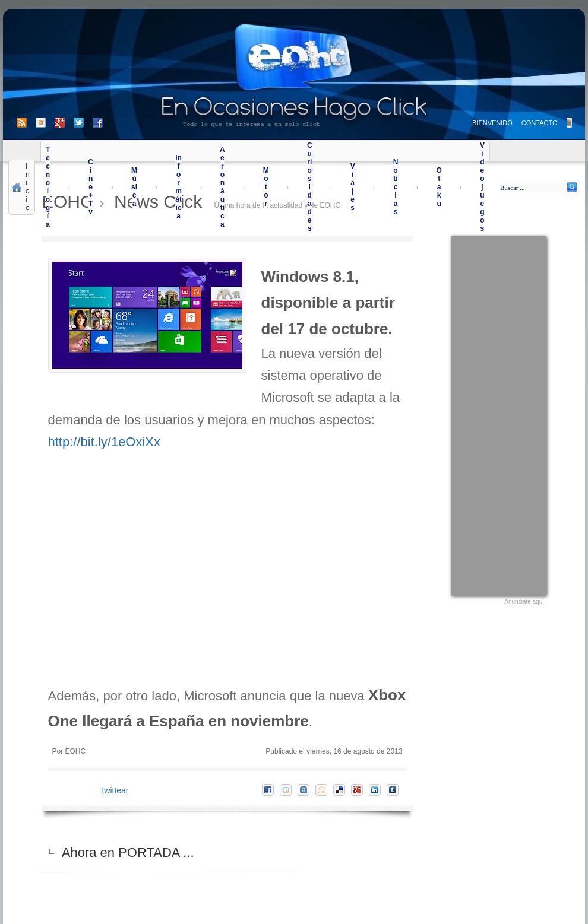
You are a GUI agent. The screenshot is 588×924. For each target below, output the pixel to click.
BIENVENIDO (492, 123)
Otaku (439, 187)
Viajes (353, 187)
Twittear (114, 790)
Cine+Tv (91, 187)
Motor (266, 187)
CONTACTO (540, 123)
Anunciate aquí (524, 601)
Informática (178, 187)
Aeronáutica (222, 187)
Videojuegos (482, 187)
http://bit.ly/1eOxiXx (105, 442)
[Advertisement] (499, 414)
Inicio (28, 187)
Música (134, 187)
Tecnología (48, 187)
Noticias (396, 187)
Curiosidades (310, 187)
